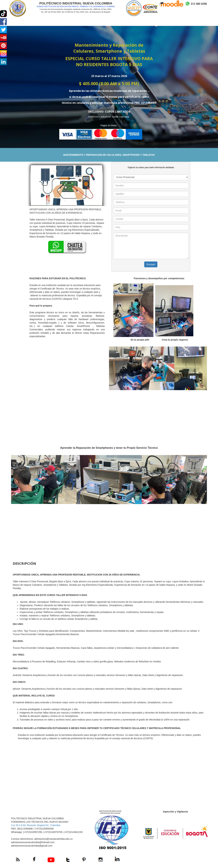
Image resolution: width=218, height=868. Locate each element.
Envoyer (151, 264)
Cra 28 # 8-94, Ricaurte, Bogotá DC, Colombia (36, 825)
